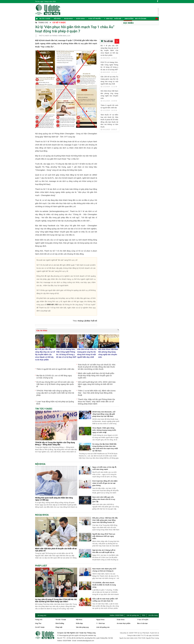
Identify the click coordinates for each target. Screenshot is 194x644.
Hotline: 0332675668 (117, 615)
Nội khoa (57, 19)
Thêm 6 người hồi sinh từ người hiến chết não (55, 369)
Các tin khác (42, 330)
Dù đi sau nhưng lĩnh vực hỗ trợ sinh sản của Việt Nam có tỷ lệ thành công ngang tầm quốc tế (55, 384)
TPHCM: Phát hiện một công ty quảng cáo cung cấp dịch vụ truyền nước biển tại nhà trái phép (55, 393)
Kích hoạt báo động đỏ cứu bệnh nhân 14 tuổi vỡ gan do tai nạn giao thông (105, 483)
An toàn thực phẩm (124, 623)
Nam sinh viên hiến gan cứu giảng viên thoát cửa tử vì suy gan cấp (104, 499)
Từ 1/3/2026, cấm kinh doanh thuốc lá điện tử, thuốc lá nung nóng (104, 585)
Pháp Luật (41, 566)
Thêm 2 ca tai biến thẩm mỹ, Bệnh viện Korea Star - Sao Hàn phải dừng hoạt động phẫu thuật (97, 393)
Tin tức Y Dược (45, 19)
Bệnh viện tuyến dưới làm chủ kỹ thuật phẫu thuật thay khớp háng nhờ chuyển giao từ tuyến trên (96, 375)
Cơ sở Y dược (59, 23)
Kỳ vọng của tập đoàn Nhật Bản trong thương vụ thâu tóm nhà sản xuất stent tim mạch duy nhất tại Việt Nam (105, 447)
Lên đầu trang (153, 615)
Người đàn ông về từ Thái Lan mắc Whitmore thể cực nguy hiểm (104, 536)
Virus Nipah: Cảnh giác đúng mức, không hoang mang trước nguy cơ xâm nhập (104, 430)
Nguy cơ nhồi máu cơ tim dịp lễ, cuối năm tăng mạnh (104, 468)
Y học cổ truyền (94, 19)
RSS (144, 615)
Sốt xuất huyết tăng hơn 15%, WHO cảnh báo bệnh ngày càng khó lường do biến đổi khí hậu (97, 384)
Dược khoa (121, 620)
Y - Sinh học (108, 19)
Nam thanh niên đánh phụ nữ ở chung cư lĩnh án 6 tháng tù (104, 570)
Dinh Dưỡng (129, 19)
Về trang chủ (42, 615)
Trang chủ (42, 23)
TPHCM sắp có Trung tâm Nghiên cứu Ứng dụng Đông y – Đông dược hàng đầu (55, 444)
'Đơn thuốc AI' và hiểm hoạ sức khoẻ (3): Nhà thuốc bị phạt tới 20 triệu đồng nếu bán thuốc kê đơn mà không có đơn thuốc (97, 367)
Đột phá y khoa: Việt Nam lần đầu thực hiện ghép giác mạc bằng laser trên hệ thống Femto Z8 (105, 520)
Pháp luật (59, 627)
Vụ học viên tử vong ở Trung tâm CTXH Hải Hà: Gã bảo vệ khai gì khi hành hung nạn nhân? (56, 600)
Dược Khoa (80, 19)
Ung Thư (38, 623)
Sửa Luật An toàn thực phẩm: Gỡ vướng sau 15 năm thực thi (105, 600)
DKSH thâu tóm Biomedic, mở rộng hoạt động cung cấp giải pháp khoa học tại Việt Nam (104, 414)
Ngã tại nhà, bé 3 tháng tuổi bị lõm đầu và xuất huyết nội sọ (104, 551)
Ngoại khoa (68, 19)
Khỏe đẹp (118, 19)
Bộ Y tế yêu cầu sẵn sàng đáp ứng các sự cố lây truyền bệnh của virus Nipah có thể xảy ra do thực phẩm (109, 50)
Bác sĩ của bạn (141, 19)
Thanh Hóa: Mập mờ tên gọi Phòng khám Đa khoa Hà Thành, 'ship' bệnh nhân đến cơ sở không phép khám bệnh (96, 402)
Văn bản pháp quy (82, 627)
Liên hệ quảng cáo (133, 615)
